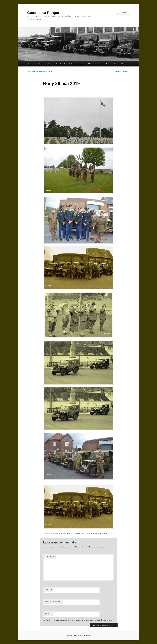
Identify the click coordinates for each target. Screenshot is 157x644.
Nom (48, 590)
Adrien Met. (49, 71)
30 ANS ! (40, 64)
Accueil (30, 64)
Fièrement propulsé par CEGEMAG (78, 636)
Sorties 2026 (119, 64)
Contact (71, 64)
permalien (104, 534)
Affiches (50, 64)
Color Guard (60, 64)
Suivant (126, 71)
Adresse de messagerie (53, 602)
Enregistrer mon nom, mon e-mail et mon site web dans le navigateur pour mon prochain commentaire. (79, 620)
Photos (108, 64)
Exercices (81, 64)
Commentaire (50, 556)
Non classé (66, 534)
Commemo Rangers (44, 13)
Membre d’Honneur (95, 64)
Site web (48, 613)
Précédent (116, 71)
